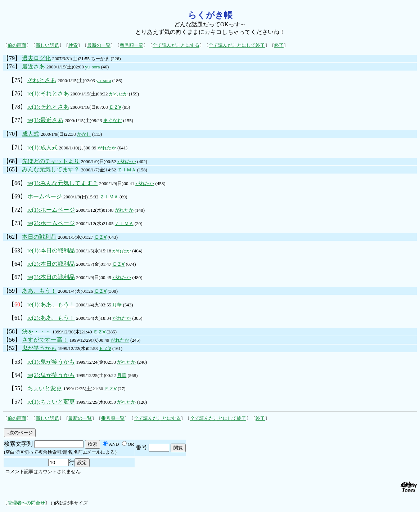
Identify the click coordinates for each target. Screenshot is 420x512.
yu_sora (92, 67)
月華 (117, 305)
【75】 (17, 80)
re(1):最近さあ (45, 120)
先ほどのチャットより (51, 161)
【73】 (17, 223)
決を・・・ (36, 331)
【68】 (12, 161)
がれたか (118, 94)
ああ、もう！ (39, 291)
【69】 (17, 196)
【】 (17, 304)
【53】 (17, 362)
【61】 (17, 318)
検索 (73, 45)
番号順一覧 (132, 45)
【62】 (12, 237)
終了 (279, 45)
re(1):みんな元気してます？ (63, 183)
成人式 (31, 134)
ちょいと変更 (45, 388)
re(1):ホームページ (51, 210)
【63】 (17, 250)
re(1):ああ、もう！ (51, 304)
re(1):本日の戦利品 (51, 250)
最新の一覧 (99, 45)
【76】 (17, 93)
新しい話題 (47, 45)
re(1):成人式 (42, 147)
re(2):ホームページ (51, 223)
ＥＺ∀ (115, 107)
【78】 (17, 107)
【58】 (12, 331)
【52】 (12, 348)
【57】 (17, 402)
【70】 (12, 134)
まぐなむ (113, 120)
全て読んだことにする (176, 45)
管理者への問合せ (26, 503)
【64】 (17, 264)
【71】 (17, 147)
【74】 (12, 66)
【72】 (17, 210)
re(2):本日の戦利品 (51, 264)
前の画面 (17, 45)
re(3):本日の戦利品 (51, 277)
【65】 (12, 169)
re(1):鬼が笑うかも (51, 362)
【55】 (17, 388)
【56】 (12, 340)
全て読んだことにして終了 (237, 45)
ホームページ (45, 196)
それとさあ (42, 80)
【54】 (17, 375)
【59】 (12, 291)
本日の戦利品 (39, 237)
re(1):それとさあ (48, 93)
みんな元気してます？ (51, 169)
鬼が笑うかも (39, 348)
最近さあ (33, 66)
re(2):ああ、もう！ (51, 318)
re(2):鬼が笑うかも (51, 375)
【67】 (17, 277)
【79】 (12, 58)
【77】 (17, 120)
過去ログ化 (36, 58)
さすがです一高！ (45, 340)
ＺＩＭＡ (127, 170)
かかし (84, 134)
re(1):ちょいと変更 (51, 402)
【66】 (17, 183)
